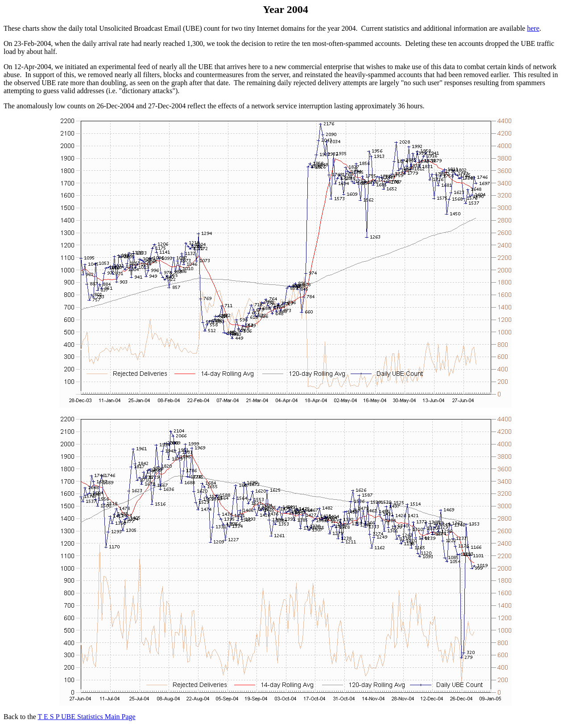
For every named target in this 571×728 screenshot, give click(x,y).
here (533, 28)
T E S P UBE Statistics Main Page (87, 717)
